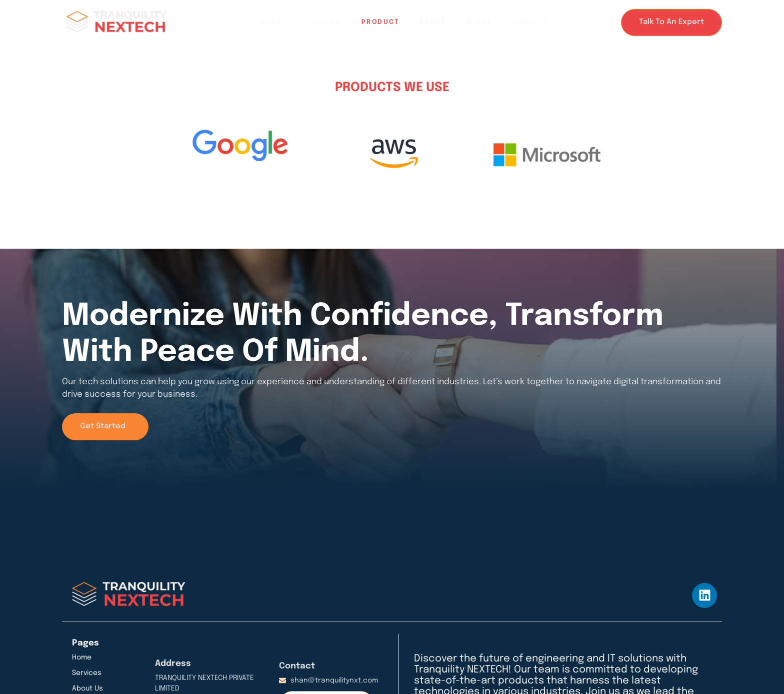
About (432, 22)
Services (322, 22)
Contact (530, 22)
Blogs (479, 22)
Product (380, 22)
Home (271, 22)
